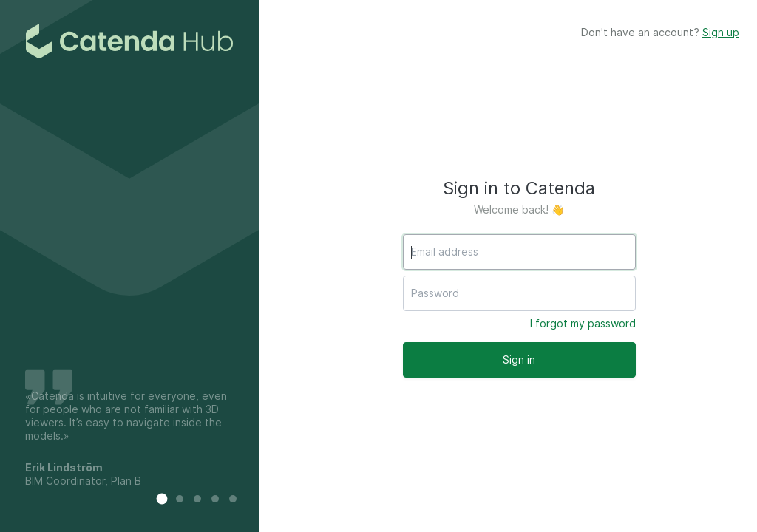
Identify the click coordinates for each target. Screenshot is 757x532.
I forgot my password (583, 323)
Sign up (721, 32)
